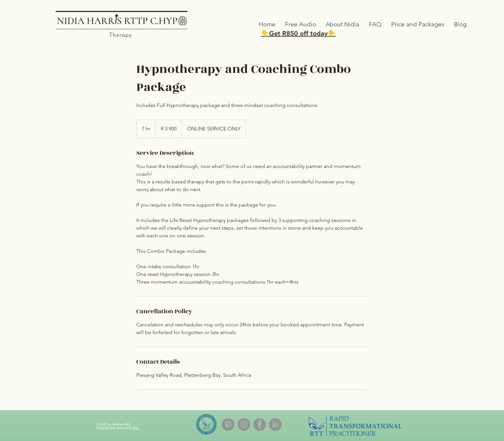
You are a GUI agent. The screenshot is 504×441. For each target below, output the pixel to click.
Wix (135, 428)
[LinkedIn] (275, 424)
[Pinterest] (228, 424)
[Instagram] (244, 424)
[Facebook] (260, 424)
